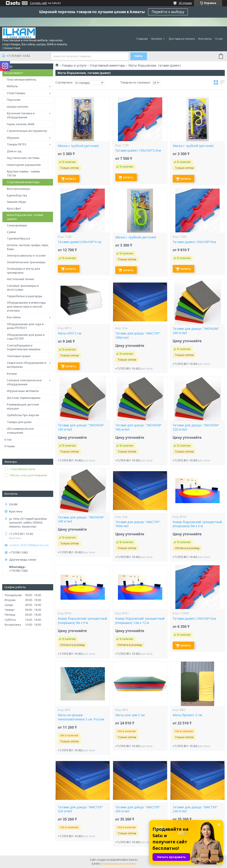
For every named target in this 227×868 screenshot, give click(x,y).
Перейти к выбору (168, 12)
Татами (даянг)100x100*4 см (79, 242)
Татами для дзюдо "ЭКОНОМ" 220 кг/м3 (196, 427)
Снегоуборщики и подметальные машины (24, 347)
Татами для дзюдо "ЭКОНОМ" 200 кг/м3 (196, 331)
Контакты (205, 39)
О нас (219, 39)
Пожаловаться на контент (119, 864)
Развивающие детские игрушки (23, 406)
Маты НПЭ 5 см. (70, 333)
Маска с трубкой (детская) (78, 146)
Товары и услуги (74, 65)
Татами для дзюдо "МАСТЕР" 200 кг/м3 (138, 809)
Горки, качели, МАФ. (21, 124)
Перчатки (14, 100)
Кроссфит (14, 208)
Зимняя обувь (17, 202)
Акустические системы (23, 158)
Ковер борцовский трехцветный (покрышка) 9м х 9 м (82, 621)
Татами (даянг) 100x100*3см (194, 242)
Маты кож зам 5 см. (130, 715)
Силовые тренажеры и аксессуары (23, 288)
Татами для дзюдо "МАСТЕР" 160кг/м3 (138, 524)
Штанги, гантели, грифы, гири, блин (28, 247)
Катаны (12, 374)
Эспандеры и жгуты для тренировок (23, 271)
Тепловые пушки (19, 356)
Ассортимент (14, 73)
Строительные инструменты (27, 131)
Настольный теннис (21, 279)
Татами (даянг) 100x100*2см (194, 619)
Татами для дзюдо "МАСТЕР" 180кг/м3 (138, 335)
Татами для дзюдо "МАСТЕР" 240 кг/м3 (195, 809)
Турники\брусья (18, 238)
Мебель (12, 86)
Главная (142, 39)
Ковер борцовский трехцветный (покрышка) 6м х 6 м (197, 524)
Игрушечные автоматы (23, 391)
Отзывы (10, 446)
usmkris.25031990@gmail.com (29, 545)
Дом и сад (14, 151)
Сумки (11, 232)
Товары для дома (19, 422)
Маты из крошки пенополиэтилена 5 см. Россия (81, 717)
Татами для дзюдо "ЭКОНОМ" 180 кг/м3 (139, 427)
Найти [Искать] (139, 56)
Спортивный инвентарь (23, 182)
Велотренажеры (18, 189)
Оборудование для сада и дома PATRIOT (25, 326)
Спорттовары (16, 93)
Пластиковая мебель (22, 79)
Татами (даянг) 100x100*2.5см (138, 150)
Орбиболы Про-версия (23, 415)
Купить (71, 179)
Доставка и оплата (182, 39)
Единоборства (17, 195)
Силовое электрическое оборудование (24, 382)
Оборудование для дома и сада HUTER (26, 337)
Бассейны (14, 317)
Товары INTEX (17, 144)
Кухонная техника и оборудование (21, 115)
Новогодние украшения (24, 165)
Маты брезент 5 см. (188, 715)
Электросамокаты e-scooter (26, 255)
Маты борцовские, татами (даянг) (25, 217)
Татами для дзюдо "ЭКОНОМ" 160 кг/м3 (81, 427)
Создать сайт (38, 3)
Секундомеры (17, 225)
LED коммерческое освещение (20, 431)
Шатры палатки (18, 107)
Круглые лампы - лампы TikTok (23, 173)
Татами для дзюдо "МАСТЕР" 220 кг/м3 (80, 809)
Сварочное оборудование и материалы (27, 365)
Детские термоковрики (24, 398)
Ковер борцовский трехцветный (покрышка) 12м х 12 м (140, 621)
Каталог (157, 39)
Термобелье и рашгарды (24, 296)
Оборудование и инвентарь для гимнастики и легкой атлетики (26, 306)
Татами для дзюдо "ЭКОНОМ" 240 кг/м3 (81, 519)
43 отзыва (185, 3)
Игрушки (13, 138)
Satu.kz (133, 860)
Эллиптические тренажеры (26, 262)
